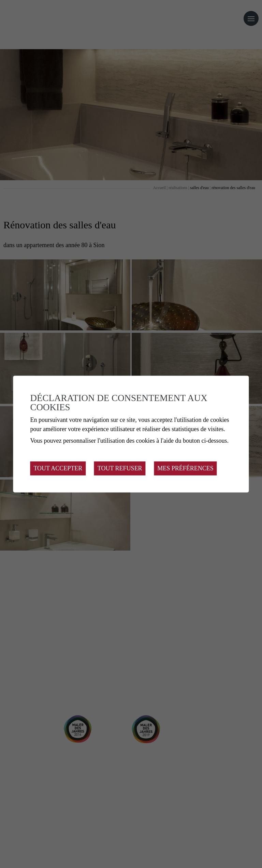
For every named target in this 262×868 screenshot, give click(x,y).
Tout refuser (120, 468)
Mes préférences (185, 468)
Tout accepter (58, 468)
